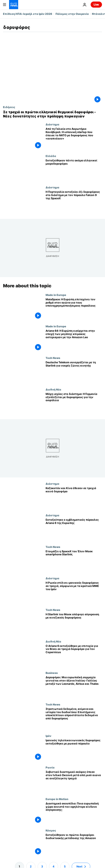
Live (96, 4)
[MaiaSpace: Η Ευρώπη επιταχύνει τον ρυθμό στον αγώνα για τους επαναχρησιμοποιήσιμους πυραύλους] (74, 309)
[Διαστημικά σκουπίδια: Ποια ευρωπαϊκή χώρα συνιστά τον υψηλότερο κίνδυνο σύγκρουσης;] (74, 813)
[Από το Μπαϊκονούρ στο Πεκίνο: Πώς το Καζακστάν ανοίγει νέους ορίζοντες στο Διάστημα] (74, 498)
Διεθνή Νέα (53, 389)
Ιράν (48, 736)
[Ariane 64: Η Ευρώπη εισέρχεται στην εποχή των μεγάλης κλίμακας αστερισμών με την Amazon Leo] (74, 340)
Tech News (53, 358)
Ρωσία (50, 767)
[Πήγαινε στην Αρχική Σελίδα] (14, 5)
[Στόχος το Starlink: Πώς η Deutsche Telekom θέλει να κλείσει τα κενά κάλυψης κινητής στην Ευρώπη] (74, 372)
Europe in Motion (57, 799)
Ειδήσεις (9, 107)
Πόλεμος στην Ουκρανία (72, 14)
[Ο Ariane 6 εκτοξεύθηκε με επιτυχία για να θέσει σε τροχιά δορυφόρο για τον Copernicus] (74, 656)
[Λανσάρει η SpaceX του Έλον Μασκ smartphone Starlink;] (74, 561)
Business (52, 673)
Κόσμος (51, 830)
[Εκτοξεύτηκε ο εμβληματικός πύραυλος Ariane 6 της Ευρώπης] (74, 529)
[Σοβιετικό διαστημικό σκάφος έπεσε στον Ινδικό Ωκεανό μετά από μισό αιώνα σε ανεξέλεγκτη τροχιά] (74, 782)
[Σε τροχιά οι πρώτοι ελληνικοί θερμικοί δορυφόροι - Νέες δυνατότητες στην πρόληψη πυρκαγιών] (52, 114)
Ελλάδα (51, 156)
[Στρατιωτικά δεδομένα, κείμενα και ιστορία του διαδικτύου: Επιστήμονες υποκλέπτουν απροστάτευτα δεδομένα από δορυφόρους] (74, 719)
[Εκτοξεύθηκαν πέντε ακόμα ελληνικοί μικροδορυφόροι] (74, 170)
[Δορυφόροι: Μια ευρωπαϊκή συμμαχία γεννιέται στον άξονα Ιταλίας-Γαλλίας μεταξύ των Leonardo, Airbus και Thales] (74, 687)
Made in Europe (56, 295)
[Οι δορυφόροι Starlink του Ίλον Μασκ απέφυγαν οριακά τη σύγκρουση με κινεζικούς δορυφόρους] (74, 624)
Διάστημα (52, 124)
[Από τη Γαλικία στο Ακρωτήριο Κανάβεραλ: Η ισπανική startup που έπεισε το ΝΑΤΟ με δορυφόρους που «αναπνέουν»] (74, 139)
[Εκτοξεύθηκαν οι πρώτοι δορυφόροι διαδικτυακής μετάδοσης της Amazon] (74, 845)
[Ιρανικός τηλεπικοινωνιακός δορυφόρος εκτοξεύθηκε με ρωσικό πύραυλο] (74, 750)
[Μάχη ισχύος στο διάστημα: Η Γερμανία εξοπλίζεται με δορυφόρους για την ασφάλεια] (74, 404)
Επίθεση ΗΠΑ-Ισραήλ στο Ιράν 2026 (28, 14)
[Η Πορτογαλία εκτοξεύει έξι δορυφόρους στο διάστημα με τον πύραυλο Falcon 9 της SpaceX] (74, 202)
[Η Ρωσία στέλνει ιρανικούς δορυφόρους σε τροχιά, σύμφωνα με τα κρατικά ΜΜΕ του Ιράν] (74, 592)
